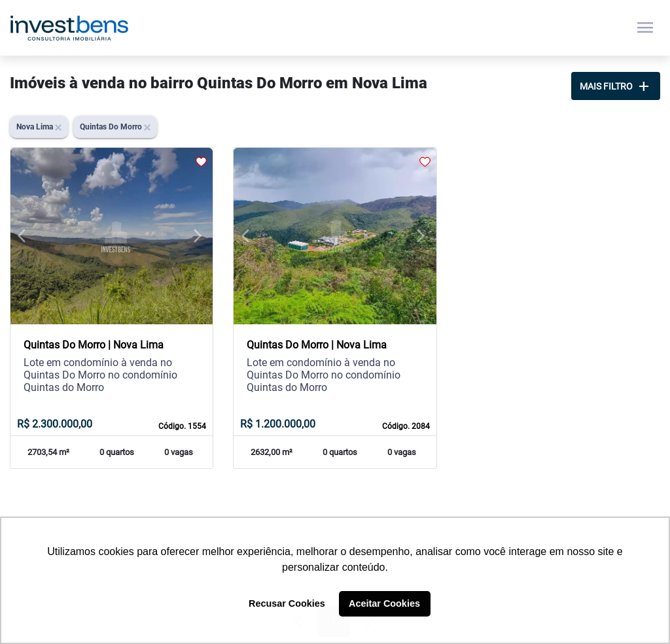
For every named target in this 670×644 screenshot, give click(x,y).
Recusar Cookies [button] (287, 603)
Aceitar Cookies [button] (384, 603)
